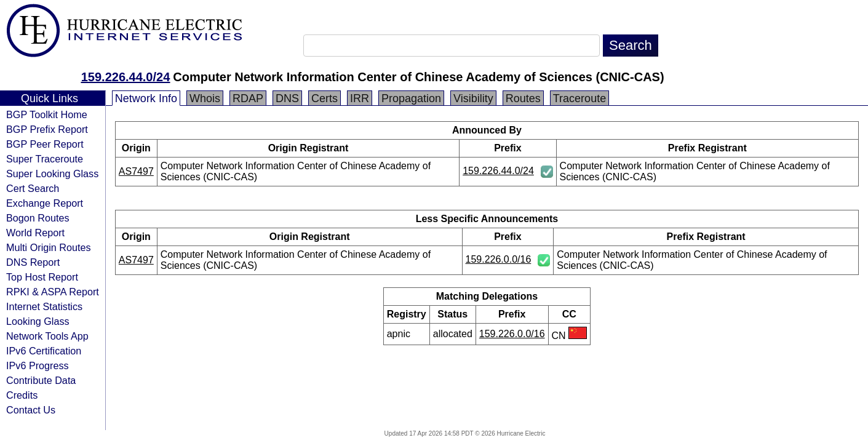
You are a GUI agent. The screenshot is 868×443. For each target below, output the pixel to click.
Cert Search (33, 188)
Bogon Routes (38, 218)
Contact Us (31, 410)
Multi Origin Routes (49, 247)
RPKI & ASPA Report (53, 292)
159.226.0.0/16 (499, 259)
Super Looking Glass (52, 174)
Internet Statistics (44, 306)
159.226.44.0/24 (126, 77)
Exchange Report (45, 203)
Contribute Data (41, 380)
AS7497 (136, 171)
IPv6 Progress (38, 365)
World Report (35, 233)
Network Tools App (47, 336)
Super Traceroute (45, 159)
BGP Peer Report (45, 144)
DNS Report (33, 262)
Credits (22, 395)
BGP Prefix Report (47, 129)
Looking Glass (38, 321)
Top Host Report (42, 277)
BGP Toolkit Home (47, 114)
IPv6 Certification (44, 351)
